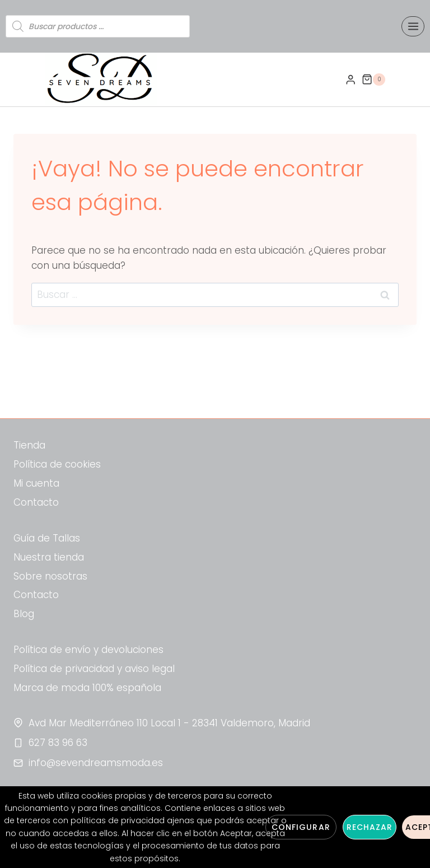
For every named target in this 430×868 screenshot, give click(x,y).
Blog (24, 614)
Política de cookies (57, 464)
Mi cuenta (36, 483)
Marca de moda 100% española (87, 688)
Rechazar (370, 827)
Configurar (301, 827)
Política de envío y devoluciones (88, 650)
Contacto (36, 502)
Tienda (29, 445)
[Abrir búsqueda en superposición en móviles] (98, 26)
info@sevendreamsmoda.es (96, 763)
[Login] (350, 80)
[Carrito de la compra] (373, 80)
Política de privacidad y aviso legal (94, 669)
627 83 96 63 (58, 743)
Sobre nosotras (50, 576)
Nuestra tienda (49, 557)
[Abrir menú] (413, 26)
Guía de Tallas (47, 538)
